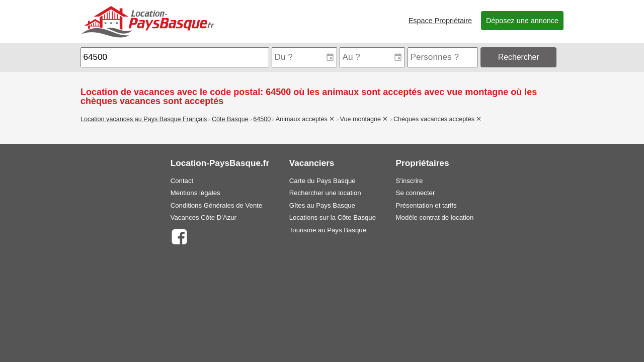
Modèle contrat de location (435, 217)
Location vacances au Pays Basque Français (144, 119)
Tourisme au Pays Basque (328, 230)
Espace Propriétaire (440, 21)
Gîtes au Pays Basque (322, 205)
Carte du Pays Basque (323, 181)
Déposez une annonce (522, 21)
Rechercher (519, 57)
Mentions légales (195, 193)
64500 (262, 119)
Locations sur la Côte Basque (333, 217)
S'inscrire (410, 181)
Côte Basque (230, 119)
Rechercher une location (325, 193)
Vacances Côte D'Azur (204, 217)
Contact (182, 181)
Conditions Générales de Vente (217, 205)
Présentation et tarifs (426, 205)
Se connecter (416, 193)
